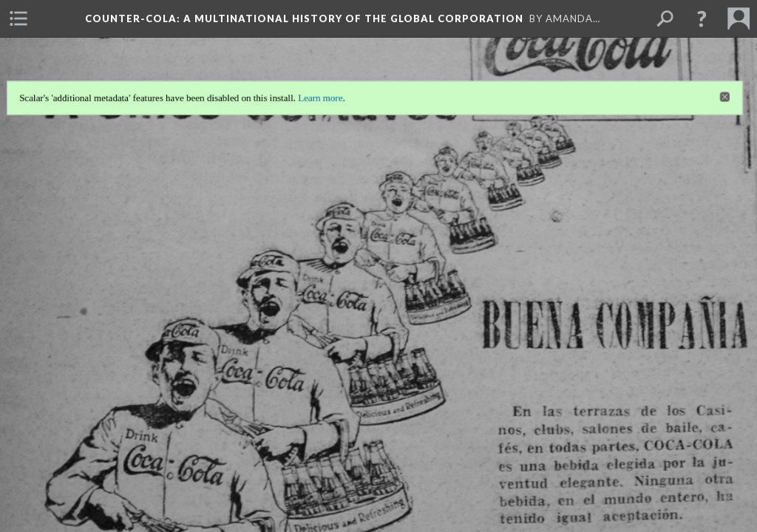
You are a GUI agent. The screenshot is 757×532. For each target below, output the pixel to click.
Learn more (320, 94)
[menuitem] (18, 18)
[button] (702, 18)
